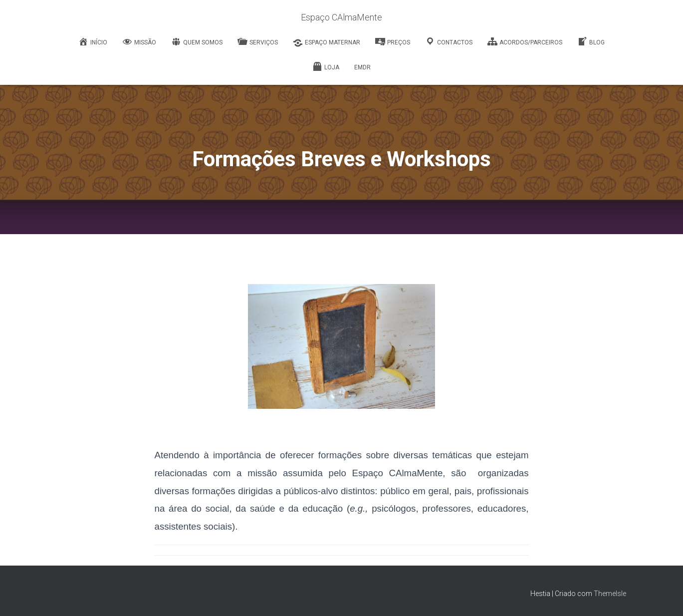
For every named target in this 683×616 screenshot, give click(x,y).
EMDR (362, 67)
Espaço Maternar (327, 43)
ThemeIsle (610, 594)
